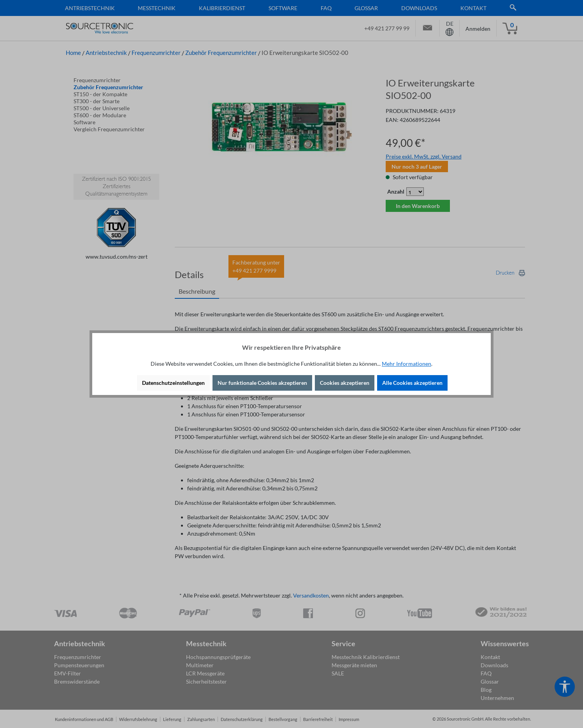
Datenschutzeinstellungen (173, 383)
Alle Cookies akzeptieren (412, 383)
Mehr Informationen (407, 364)
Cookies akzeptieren (345, 383)
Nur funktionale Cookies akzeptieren (262, 383)
